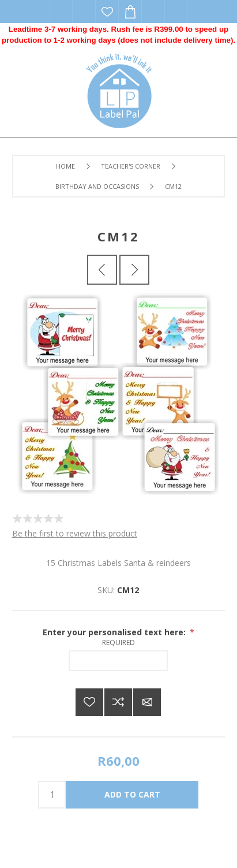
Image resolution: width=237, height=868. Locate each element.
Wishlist (107, 12)
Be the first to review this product (75, 533)
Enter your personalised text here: (115, 632)
